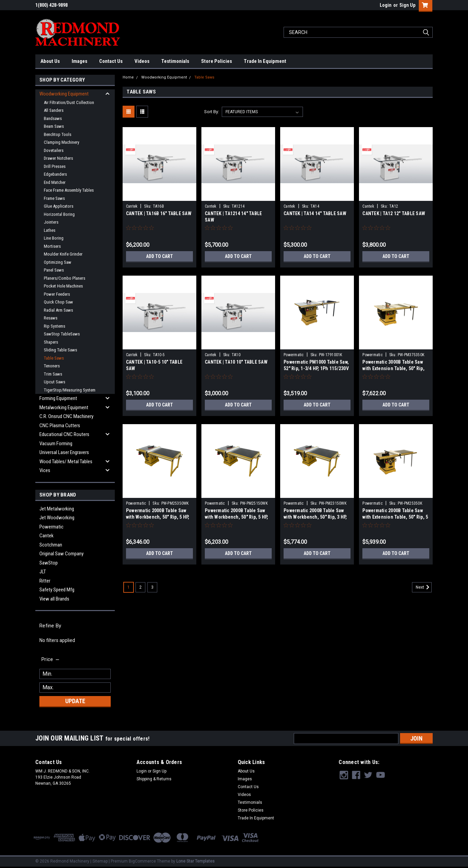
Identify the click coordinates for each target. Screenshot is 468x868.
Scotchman (51, 545)
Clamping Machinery (61, 142)
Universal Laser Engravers (64, 452)
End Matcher (55, 182)
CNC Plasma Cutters (60, 426)
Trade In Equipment (265, 61)
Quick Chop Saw (58, 302)
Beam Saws (54, 126)
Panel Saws (54, 270)
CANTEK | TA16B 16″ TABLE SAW (159, 213)
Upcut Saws (55, 382)
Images (79, 61)
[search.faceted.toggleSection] (51, 659)
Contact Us (111, 61)
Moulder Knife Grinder (63, 254)
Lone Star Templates (195, 861)
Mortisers (52, 246)
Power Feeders (57, 294)
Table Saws (54, 358)
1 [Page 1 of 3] (129, 587)
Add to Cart (159, 256)
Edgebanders (55, 174)
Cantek (47, 536)
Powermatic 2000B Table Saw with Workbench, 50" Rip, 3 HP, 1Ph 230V (315, 517)
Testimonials (175, 61)
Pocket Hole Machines (63, 286)
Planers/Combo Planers (65, 278)
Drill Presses (55, 166)
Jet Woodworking (57, 518)
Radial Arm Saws (58, 310)
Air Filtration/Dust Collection (69, 102)
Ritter (45, 581)
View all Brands (54, 599)
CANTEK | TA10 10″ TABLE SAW (236, 362)
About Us (50, 61)
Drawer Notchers (58, 158)
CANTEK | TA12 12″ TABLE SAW (394, 213)
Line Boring (54, 238)
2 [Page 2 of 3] (140, 587)
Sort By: (212, 112)
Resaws (51, 318)
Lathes (50, 230)
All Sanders (54, 110)
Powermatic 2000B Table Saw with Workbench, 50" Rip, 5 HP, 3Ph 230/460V (158, 517)
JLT (43, 572)
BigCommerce (142, 861)
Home (128, 77)
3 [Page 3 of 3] (152, 587)
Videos (142, 61)
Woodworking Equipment (64, 94)
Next (424, 587)
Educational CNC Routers (64, 434)
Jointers (51, 222)
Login (386, 5)
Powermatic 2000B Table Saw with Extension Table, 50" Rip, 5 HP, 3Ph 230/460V (395, 517)
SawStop (49, 563)
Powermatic (51, 527)
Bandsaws (53, 118)
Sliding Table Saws (60, 350)
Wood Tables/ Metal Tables (66, 462)
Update (75, 701)
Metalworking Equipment (64, 407)
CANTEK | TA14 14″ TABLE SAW (315, 213)
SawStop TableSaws (62, 334)
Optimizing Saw (58, 262)
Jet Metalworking (57, 509)
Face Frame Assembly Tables (69, 190)
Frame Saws (54, 198)
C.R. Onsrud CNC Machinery (66, 416)
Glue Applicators (59, 206)
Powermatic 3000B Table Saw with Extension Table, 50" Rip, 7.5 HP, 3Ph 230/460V (393, 368)
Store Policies (217, 61)
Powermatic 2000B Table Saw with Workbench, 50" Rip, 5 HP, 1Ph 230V (237, 517)
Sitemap (100, 861)
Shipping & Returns (154, 779)
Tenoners (52, 366)
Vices (45, 470)
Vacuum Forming (56, 444)
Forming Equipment (58, 398)
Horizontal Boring (59, 214)
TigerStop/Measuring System (70, 390)
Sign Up (407, 5)
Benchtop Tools (58, 134)
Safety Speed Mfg (57, 590)
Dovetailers (54, 150)
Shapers (51, 342)
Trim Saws (53, 374)
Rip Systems (55, 326)
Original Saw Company (61, 554)
